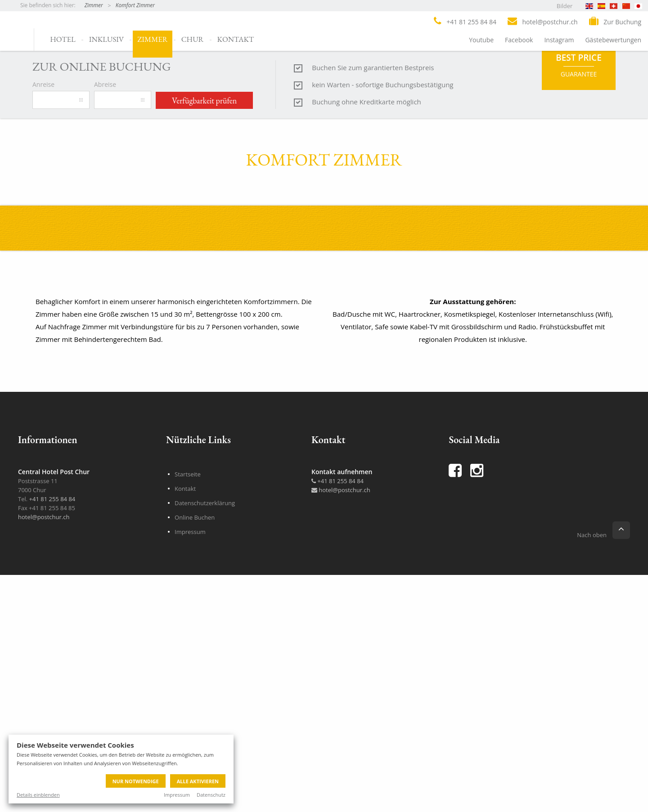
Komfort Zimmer (135, 5)
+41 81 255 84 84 (337, 769)
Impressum (177, 795)
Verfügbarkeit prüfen (204, 388)
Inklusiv (106, 39)
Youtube (481, 40)
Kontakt (236, 39)
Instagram (559, 40)
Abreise (105, 372)
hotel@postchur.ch (44, 805)
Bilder (565, 6)
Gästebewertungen (613, 40)
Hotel (63, 39)
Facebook (519, 40)
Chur (193, 39)
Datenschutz (211, 795)
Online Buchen (195, 805)
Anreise (43, 372)
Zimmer (94, 5)
